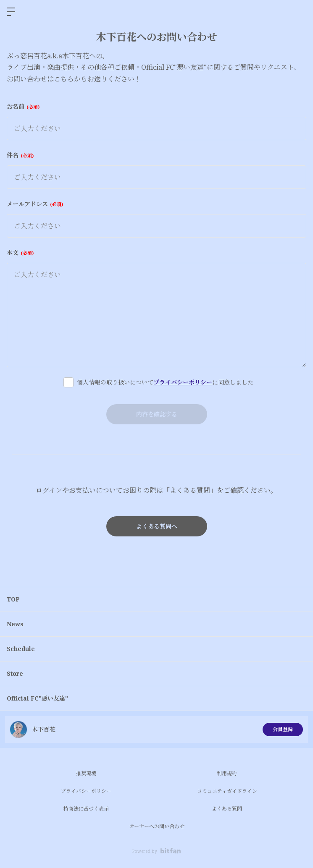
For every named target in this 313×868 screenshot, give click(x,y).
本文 (20, 252)
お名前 (23, 106)
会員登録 (283, 729)
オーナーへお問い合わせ (157, 826)
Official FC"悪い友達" (37, 698)
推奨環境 (86, 773)
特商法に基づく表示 (86, 809)
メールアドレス (35, 204)
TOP (13, 599)
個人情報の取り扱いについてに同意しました (165, 382)
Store (15, 673)
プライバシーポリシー (183, 382)
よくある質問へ (157, 526)
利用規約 (227, 773)
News (15, 624)
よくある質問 (227, 809)
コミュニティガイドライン (227, 791)
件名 (20, 155)
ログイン (300, 12)
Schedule (21, 649)
